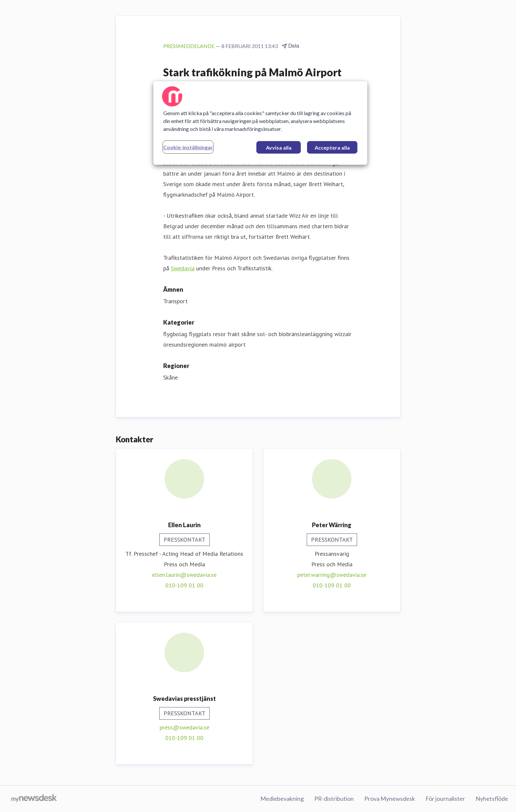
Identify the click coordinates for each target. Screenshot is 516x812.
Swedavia (183, 268)
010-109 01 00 (184, 585)
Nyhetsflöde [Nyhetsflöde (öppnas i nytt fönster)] (492, 799)
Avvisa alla (279, 148)
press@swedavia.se (184, 727)
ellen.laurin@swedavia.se (184, 575)
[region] (260, 123)
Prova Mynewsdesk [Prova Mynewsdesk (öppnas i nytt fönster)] (390, 799)
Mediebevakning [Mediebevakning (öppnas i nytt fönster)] (282, 799)
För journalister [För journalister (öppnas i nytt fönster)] (445, 799)
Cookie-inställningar (188, 147)
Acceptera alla (332, 148)
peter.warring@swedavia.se (332, 575)
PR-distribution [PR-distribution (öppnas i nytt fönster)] (334, 799)
